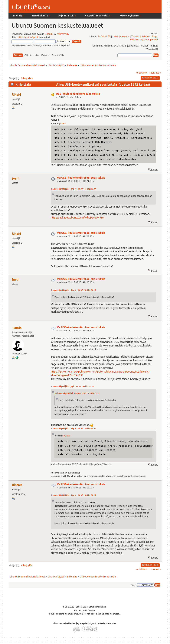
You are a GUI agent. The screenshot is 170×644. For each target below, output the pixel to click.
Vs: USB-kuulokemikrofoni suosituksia (81, 178)
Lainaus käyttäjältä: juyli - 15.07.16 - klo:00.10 (73, 386)
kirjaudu (49, 34)
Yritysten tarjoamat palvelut (144, 40)
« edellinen (141, 73)
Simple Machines (97, 607)
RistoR (17, 485)
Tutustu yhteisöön (141, 36)
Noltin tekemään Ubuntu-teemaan (101, 614)
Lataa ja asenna (121, 36)
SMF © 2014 (82, 607)
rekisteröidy (63, 34)
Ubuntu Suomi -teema (60, 614)
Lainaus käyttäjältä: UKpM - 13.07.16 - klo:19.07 (74, 189)
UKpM (17, 94)
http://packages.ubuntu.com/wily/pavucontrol (78, 218)
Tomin (17, 328)
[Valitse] (63, 124)
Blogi (155, 36)
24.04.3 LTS (104, 36)
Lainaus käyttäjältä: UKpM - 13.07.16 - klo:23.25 (74, 290)
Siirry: (134, 585)
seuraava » (155, 73)
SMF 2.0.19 (69, 607)
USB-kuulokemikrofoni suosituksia (78, 94)
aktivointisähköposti (28, 37)
